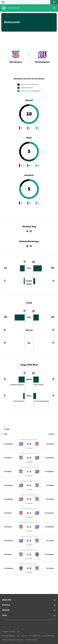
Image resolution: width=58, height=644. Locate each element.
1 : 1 (29, 527)
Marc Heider (39, 385)
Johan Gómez (19, 401)
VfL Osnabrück (8, 444)
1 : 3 (29, 472)
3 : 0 (29, 499)
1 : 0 (29, 555)
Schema (29, 448)
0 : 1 (29, 485)
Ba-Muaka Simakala (42, 401)
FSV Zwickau (50, 444)
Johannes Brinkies (17, 385)
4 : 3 (29, 444)
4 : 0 (29, 541)
